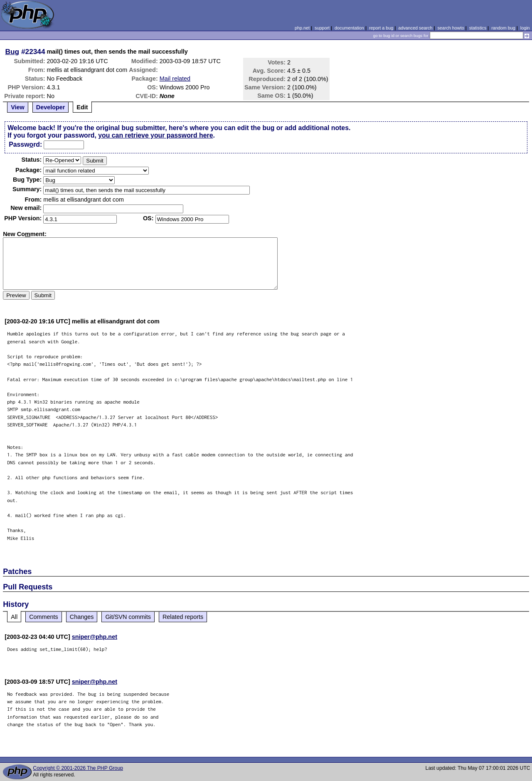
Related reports (183, 617)
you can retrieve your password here (155, 135)
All (14, 617)
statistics (478, 28)
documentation (349, 28)
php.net (302, 28)
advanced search (415, 28)
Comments (44, 617)
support (322, 28)
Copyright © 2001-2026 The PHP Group (78, 768)
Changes (82, 617)
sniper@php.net (95, 637)
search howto (451, 28)
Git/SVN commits (128, 617)
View (18, 107)
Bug (12, 52)
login (525, 28)
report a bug (381, 28)
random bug (503, 28)
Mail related (175, 79)
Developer (51, 107)
